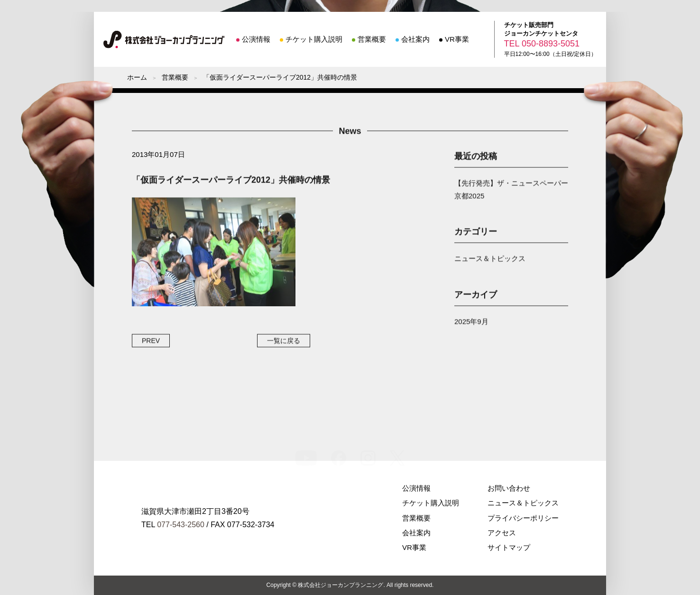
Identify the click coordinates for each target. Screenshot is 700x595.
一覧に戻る (284, 342)
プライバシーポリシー (523, 518)
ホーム (137, 77)
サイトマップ (509, 547)
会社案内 (415, 39)
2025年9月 (471, 323)
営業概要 (372, 39)
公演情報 (256, 39)
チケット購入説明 (314, 39)
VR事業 (457, 39)
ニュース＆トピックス (490, 260)
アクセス (502, 533)
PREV (151, 342)
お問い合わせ (509, 488)
